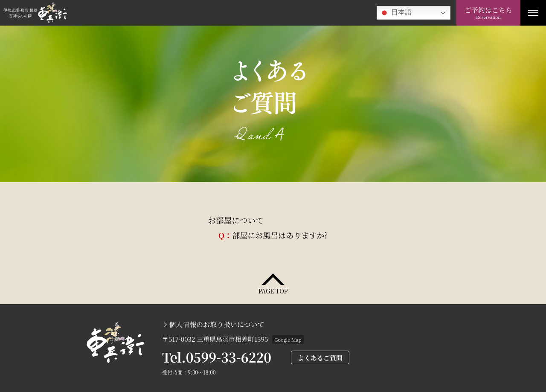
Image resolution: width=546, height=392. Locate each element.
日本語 (395, 13)
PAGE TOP (273, 290)
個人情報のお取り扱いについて (217, 325)
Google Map (288, 340)
